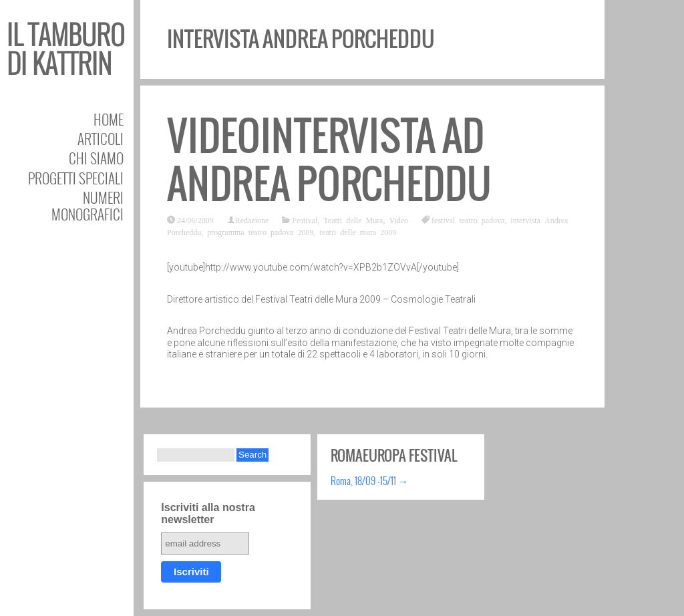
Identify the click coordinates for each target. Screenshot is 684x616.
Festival (305, 220)
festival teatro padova (468, 220)
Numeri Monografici (88, 206)
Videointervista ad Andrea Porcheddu (329, 160)
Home (109, 119)
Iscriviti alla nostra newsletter (208, 513)
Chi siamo (96, 158)
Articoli (101, 139)
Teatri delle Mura (353, 220)
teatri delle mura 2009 (358, 232)
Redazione (252, 220)
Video (398, 220)
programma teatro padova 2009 (260, 232)
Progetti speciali (76, 178)
